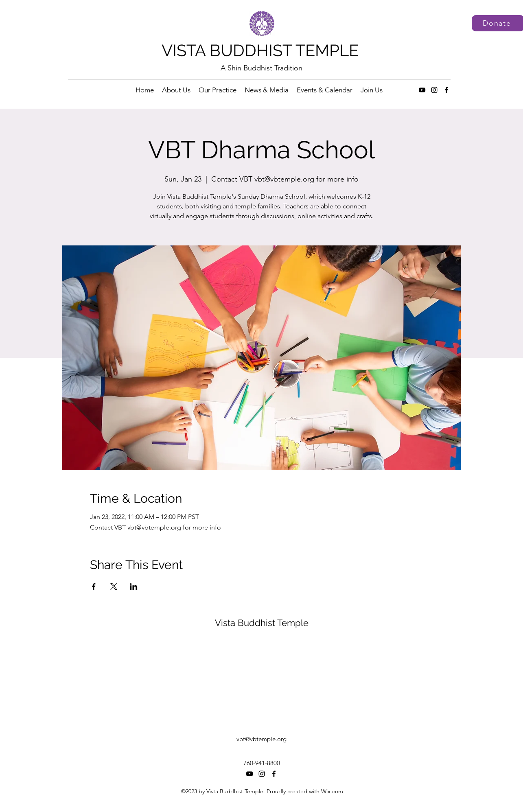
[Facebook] (446, 90)
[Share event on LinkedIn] (134, 587)
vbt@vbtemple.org (261, 739)
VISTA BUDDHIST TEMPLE (260, 50)
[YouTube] (422, 90)
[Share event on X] (114, 587)
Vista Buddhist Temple (262, 623)
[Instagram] (434, 90)
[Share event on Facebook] (94, 587)
